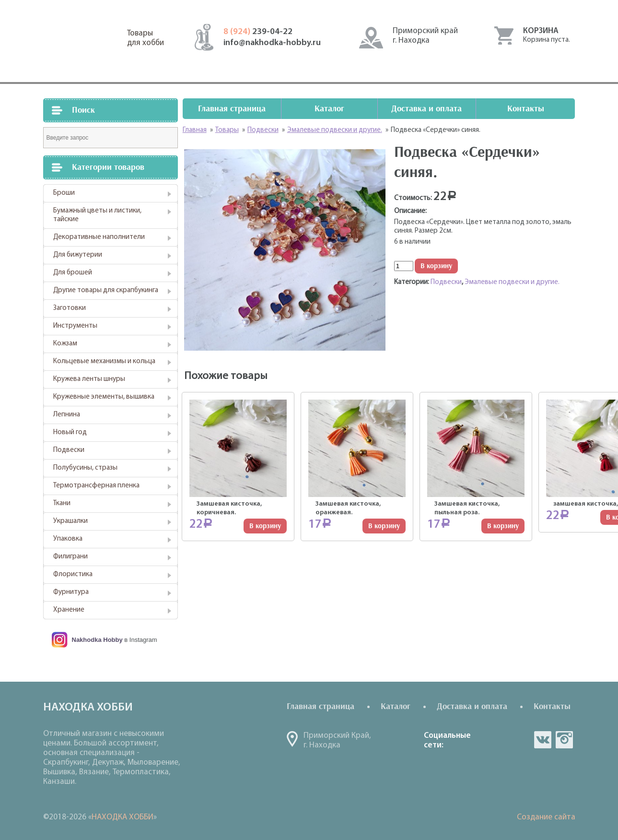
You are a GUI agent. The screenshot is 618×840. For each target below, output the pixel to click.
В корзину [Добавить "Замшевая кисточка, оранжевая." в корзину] (384, 526)
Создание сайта (546, 817)
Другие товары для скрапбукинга (106, 290)
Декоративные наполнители (99, 237)
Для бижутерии (78, 255)
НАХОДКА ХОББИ (122, 817)
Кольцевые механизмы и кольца (104, 361)
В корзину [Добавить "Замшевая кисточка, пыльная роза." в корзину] (503, 526)
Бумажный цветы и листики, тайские (97, 215)
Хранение (69, 610)
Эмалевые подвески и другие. (512, 282)
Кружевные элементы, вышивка (104, 397)
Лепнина (67, 415)
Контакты (526, 109)
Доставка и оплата (426, 109)
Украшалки (70, 521)
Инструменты (75, 326)
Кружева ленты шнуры (89, 379)
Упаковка (68, 539)
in (564, 740)
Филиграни (70, 557)
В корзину (436, 266)
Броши (64, 193)
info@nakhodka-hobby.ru (272, 43)
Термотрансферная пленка (96, 486)
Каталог (329, 109)
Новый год (70, 432)
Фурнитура (71, 592)
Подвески (69, 450)
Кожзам (65, 344)
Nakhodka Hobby (97, 640)
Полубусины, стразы (85, 468)
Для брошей (73, 273)
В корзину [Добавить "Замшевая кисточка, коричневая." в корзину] (265, 526)
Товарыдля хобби (146, 38)
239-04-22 (258, 32)
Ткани (62, 503)
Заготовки (70, 308)
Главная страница (232, 109)
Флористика (73, 574)
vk (543, 740)
